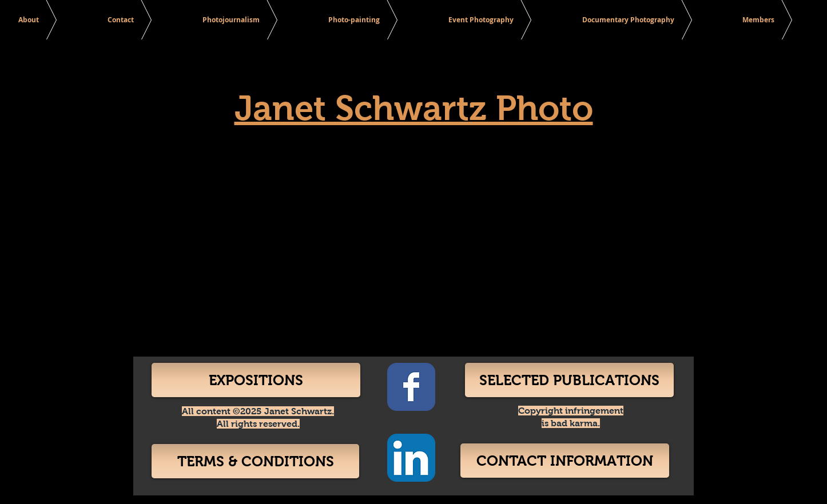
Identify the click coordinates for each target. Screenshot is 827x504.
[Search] (682, 21)
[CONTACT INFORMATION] (565, 461)
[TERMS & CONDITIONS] (255, 461)
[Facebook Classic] (411, 387)
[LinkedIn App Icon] (411, 458)
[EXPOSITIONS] (256, 380)
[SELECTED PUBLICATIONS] (569, 380)
